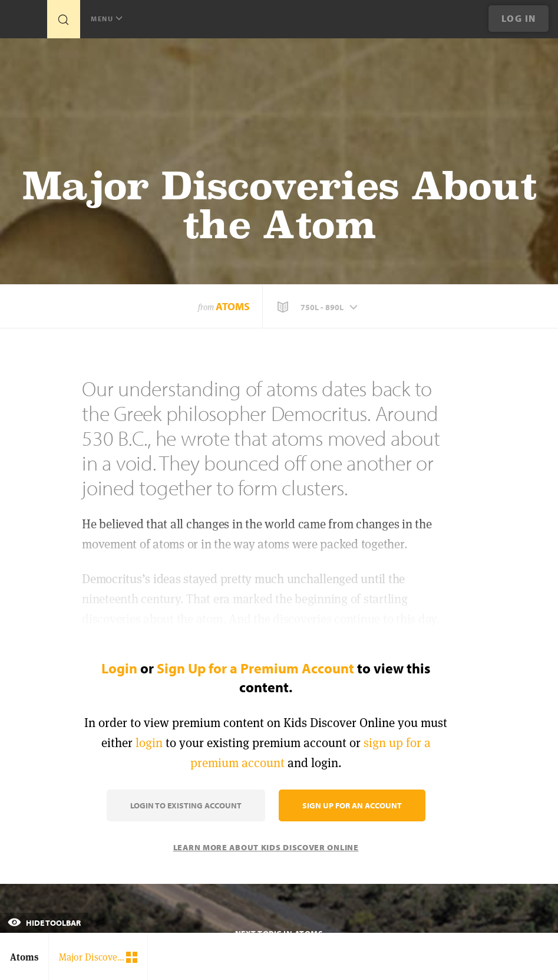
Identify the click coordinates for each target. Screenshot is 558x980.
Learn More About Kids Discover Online (266, 847)
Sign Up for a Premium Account (255, 668)
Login (119, 668)
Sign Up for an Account (352, 805)
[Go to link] (24, 22)
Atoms (233, 306)
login (149, 743)
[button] (319, 307)
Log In (519, 18)
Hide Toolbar (44, 923)
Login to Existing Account (186, 805)
